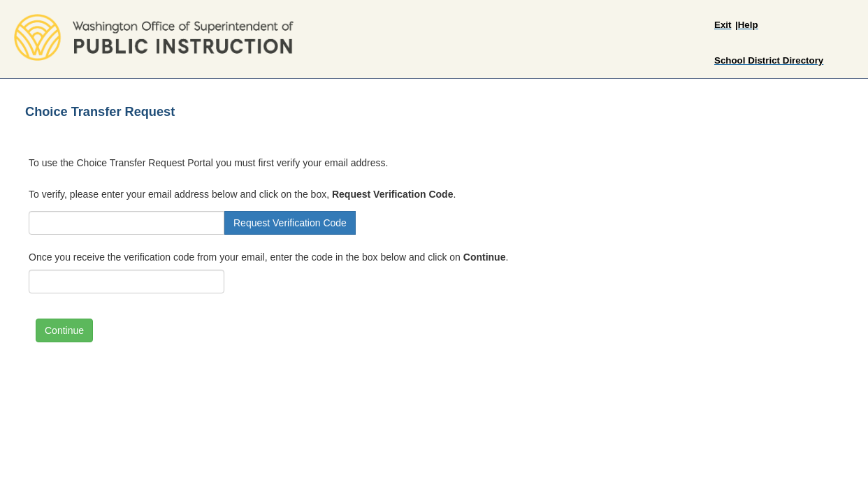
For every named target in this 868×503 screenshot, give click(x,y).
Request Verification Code (290, 223)
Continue (64, 330)
